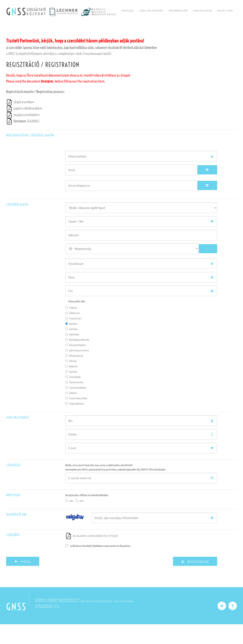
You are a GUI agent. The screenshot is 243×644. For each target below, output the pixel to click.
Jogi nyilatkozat (124, 621)
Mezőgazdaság (74, 375)
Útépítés (71, 413)
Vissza (24, 581)
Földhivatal (72, 333)
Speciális (71, 391)
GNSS (16, 627)
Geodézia (71, 343)
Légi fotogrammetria (77, 370)
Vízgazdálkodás (75, 423)
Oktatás (71, 381)
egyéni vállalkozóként (24, 128)
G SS (16, 12)
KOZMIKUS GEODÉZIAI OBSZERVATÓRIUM (56, 621)
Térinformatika (74, 402)
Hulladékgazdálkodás (77, 359)
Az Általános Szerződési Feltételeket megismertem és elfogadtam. (98, 566)
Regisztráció (197, 581)
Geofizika (72, 349)
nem (80, 520)
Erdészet (71, 327)
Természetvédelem (76, 407)
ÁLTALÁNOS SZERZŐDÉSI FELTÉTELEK (92, 556)
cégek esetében (20, 122)
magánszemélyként (23, 135)
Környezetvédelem (76, 365)
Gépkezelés (72, 354)
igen (69, 520)
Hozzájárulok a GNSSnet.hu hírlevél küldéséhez (87, 515)
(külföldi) (23, 141)
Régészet (71, 386)
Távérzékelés (73, 397)
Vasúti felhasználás (76, 418)
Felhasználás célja (77, 321)
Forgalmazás (73, 338)
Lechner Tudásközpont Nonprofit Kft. (58, 619)
